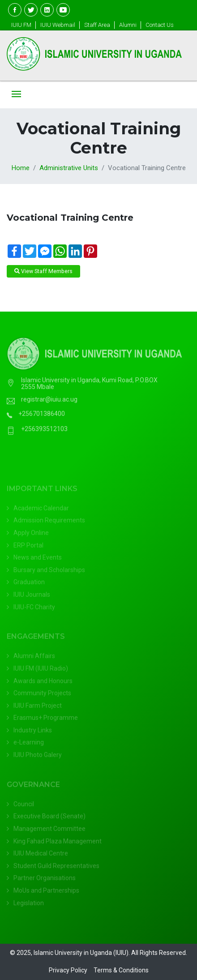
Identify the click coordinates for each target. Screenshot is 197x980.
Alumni (128, 25)
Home (21, 168)
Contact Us (160, 25)
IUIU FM (21, 25)
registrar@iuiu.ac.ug (49, 404)
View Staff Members (43, 271)
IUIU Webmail (58, 25)
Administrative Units (69, 168)
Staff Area (97, 25)
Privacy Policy (68, 970)
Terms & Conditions (121, 970)
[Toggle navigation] (16, 95)
